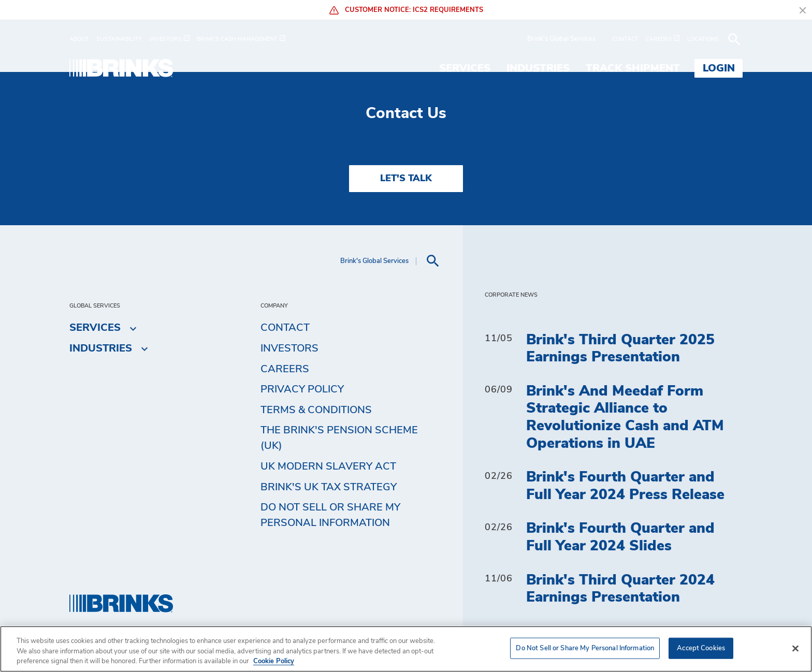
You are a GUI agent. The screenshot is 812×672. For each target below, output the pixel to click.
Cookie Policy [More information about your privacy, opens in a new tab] (274, 661)
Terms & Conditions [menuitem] (316, 410)
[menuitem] (83, 39)
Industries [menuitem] (538, 68)
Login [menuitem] (719, 68)
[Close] (795, 648)
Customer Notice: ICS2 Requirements (406, 10)
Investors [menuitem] (289, 348)
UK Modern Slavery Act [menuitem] (328, 466)
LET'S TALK (406, 179)
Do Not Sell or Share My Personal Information (330, 515)
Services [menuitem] (465, 68)
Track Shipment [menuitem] (633, 68)
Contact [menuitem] (285, 328)
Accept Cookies (701, 648)
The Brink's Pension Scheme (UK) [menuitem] (339, 438)
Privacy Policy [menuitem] (302, 389)
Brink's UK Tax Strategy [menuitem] (329, 487)
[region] (406, 649)
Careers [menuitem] (285, 369)
